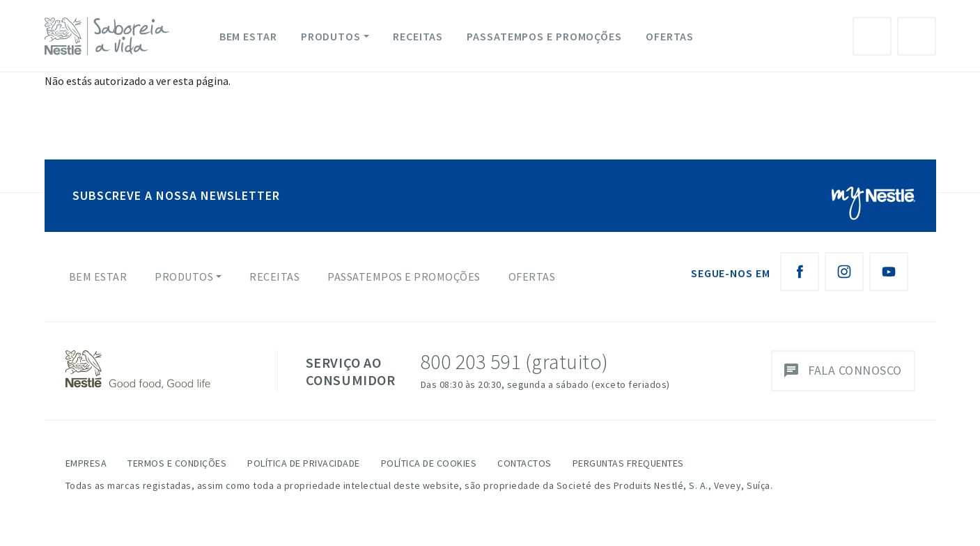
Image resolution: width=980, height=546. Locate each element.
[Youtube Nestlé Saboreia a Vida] (889, 272)
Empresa (86, 463)
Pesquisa (917, 36)
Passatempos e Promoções (544, 36)
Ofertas (670, 36)
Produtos (331, 36)
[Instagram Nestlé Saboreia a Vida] (844, 272)
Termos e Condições (177, 463)
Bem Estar (248, 36)
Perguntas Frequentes (628, 463)
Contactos (524, 463)
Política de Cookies (429, 463)
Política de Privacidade (304, 463)
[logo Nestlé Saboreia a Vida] (110, 36)
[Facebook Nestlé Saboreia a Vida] (800, 272)
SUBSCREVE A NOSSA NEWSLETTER (176, 195)
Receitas (418, 36)
